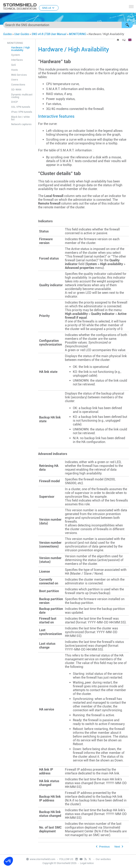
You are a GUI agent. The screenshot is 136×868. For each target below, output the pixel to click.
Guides (7, 34)
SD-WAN (16, 90)
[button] (127, 25)
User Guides (22, 34)
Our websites (103, 859)
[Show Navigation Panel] (131, 7)
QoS (14, 65)
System (15, 55)
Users (15, 80)
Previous (105, 847)
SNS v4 (49, 8)
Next (117, 847)
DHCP (14, 102)
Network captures (21, 124)
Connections (18, 85)
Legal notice (87, 863)
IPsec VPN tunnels (22, 112)
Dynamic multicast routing (22, 96)
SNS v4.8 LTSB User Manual (49, 34)
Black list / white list (20, 118)
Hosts (14, 70)
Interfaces (17, 60)
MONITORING (77, 34)
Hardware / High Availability (20, 49)
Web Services (19, 75)
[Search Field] (68, 25)
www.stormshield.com (41, 859)
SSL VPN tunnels (21, 107)
